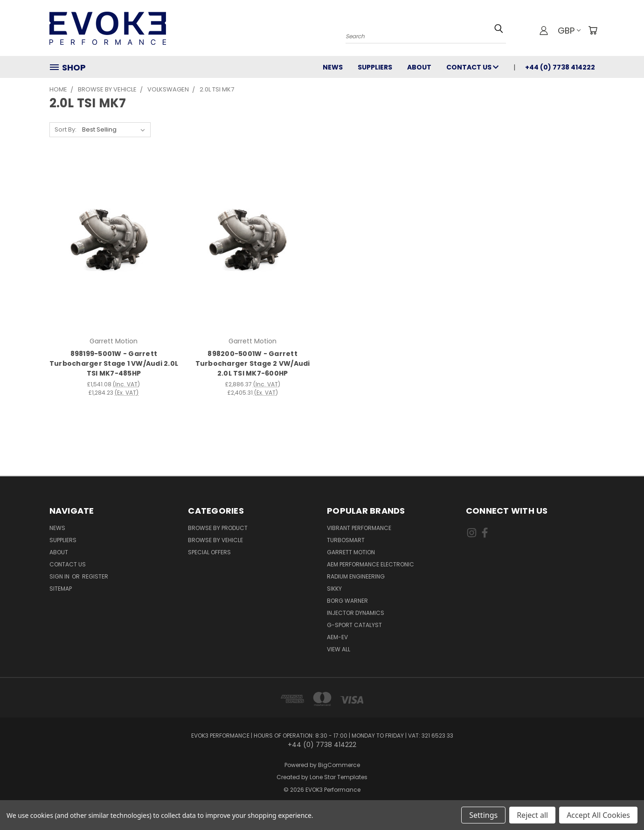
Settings (483, 815)
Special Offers (209, 552)
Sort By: (66, 129)
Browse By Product (218, 528)
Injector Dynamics (356, 613)
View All (339, 649)
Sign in (60, 576)
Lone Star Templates (339, 777)
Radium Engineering (356, 576)
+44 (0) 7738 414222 (560, 67)
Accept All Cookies (598, 815)
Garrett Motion (351, 552)
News (333, 67)
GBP (569, 31)
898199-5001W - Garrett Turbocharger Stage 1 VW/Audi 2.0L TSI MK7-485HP (114, 363)
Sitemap (61, 589)
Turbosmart (346, 540)
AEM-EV (337, 637)
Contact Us (472, 67)
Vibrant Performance (359, 528)
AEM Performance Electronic (370, 564)
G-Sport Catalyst (354, 625)
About (419, 67)
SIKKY (334, 589)
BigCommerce (339, 765)
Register (95, 576)
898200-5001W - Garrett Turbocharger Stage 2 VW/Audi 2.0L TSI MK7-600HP (253, 363)
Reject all (532, 815)
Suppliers (375, 67)
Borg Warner (347, 601)
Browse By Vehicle (215, 540)
